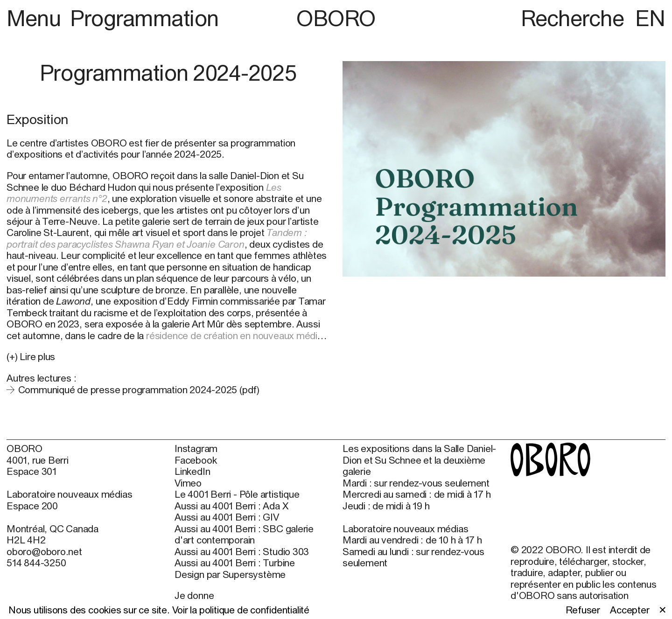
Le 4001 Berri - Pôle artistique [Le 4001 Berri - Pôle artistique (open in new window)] (237, 494)
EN (650, 18)
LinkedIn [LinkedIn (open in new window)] (192, 471)
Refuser (583, 610)
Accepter (630, 610)
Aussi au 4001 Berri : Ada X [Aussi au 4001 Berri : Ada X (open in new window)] (231, 506)
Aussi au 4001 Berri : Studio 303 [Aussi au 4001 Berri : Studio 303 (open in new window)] (242, 551)
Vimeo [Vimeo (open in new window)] (188, 483)
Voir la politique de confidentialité (241, 610)
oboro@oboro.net (44, 551)
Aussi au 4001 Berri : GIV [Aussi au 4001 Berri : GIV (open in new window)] (227, 517)
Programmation (144, 18)
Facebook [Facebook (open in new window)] (196, 460)
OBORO (336, 18)
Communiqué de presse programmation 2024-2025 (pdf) (139, 389)
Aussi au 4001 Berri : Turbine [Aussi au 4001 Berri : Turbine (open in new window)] (235, 563)
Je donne (194, 595)
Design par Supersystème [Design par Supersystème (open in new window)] (230, 574)
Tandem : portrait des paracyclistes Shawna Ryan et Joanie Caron (157, 238)
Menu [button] (36, 18)
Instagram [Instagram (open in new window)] (196, 448)
